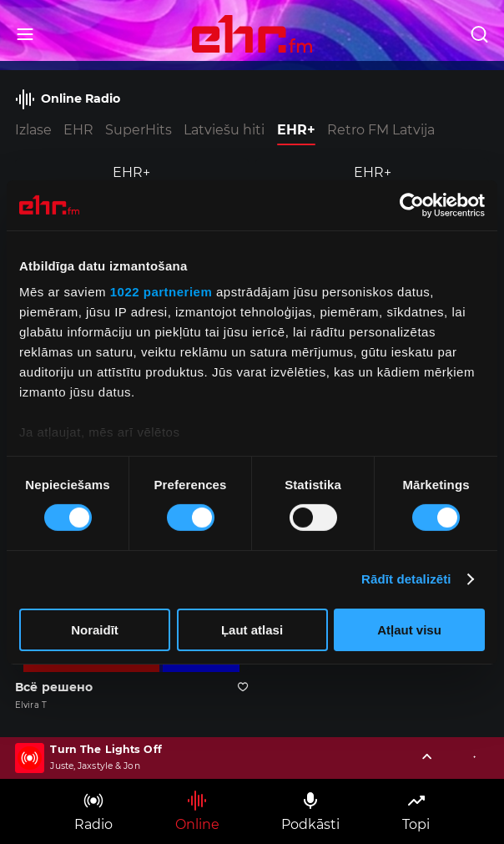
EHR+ (296, 130)
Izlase (33, 130)
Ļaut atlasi (252, 630)
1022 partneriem (161, 292)
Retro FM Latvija (381, 130)
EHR (78, 130)
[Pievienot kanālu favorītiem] (243, 687)
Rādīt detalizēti (406, 579)
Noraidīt (95, 630)
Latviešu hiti (224, 130)
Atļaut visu (409, 630)
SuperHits (139, 130)
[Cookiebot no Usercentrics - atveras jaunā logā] (412, 205)
